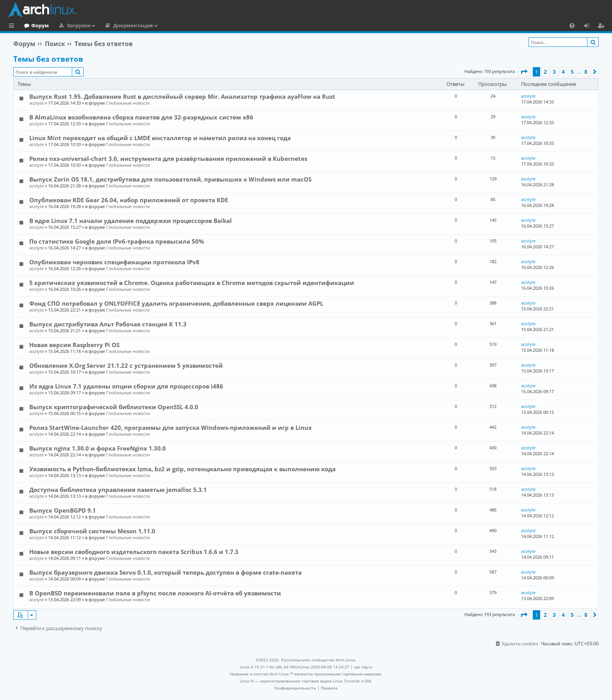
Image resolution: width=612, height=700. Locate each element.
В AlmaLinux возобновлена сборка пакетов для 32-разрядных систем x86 (141, 117)
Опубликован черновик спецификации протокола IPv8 (114, 262)
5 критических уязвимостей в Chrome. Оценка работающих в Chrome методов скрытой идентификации (192, 283)
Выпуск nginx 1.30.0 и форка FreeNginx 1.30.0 (98, 448)
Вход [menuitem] (589, 27)
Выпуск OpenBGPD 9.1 (63, 510)
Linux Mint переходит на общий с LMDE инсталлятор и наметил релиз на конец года (160, 138)
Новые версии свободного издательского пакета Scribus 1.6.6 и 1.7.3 (134, 552)
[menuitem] (572, 25)
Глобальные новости (128, 103)
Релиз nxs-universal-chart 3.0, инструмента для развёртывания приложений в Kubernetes (168, 159)
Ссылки (13, 27)
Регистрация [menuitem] (603, 27)
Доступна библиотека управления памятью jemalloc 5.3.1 (118, 490)
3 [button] (554, 72)
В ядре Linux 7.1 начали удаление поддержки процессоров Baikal (131, 221)
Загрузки (111, 25)
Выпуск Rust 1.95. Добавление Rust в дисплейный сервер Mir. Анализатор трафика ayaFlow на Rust (182, 96)
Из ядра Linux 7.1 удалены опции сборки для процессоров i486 (126, 386)
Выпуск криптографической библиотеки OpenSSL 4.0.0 (114, 407)
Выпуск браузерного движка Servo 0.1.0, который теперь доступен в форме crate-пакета (165, 572)
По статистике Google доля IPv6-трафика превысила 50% (117, 241)
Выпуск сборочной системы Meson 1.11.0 (92, 531)
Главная (35, 25)
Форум (72, 25)
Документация (165, 25)
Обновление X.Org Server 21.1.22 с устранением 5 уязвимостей (126, 365)
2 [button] (545, 72)
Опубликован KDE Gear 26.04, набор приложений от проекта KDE (129, 200)
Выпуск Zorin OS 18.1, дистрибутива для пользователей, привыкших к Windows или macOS (170, 179)
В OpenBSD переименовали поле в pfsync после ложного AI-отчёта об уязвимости (155, 593)
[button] (524, 72)
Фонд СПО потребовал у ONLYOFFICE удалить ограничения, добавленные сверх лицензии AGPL (176, 303)
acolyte (36, 103)
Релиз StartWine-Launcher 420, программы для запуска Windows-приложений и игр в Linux (171, 427)
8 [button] (586, 72)
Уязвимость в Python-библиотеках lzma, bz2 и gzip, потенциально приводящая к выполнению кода (182, 469)
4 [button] (563, 72)
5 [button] (572, 72)
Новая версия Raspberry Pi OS (74, 345)
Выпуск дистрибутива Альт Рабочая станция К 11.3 (108, 324)
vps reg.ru (363, 667)
